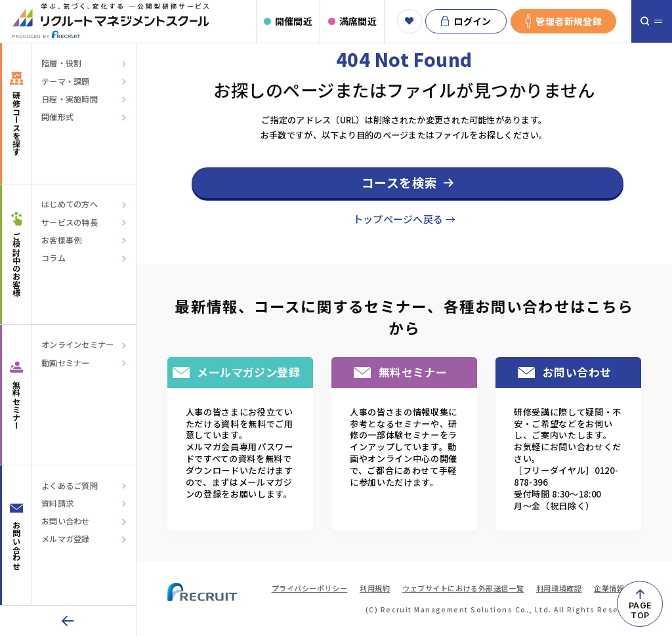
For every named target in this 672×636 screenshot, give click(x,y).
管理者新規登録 (564, 22)
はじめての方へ (70, 204)
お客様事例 (62, 241)
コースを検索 (400, 182)
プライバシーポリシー (310, 588)
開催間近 (294, 21)
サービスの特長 (70, 223)
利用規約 (375, 588)
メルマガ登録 (66, 539)
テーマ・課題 (66, 82)
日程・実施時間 (70, 99)
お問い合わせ (66, 521)
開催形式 (57, 117)
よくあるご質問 (70, 486)
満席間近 (358, 21)
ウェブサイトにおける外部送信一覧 (463, 588)
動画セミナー (66, 363)
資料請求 (57, 504)
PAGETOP (640, 610)
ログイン (466, 22)
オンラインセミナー (78, 345)
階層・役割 (62, 63)
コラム (53, 258)
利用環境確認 (559, 588)
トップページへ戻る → (404, 219)
